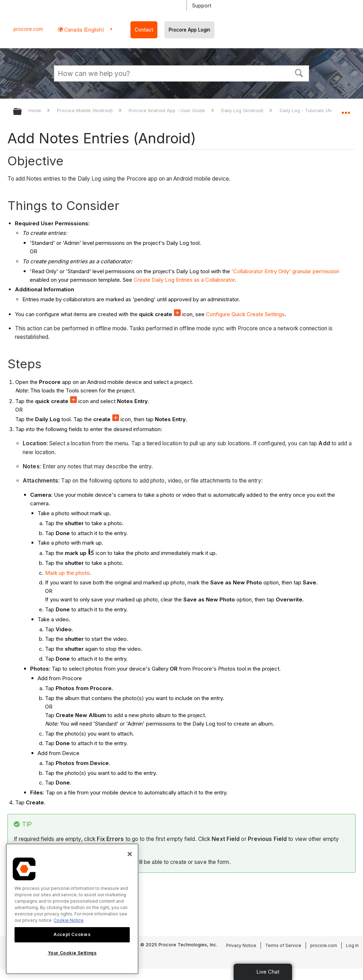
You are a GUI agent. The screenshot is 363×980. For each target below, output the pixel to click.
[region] (72, 909)
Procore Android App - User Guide (168, 110)
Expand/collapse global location (346, 109)
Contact (144, 30)
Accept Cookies (72, 934)
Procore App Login (189, 30)
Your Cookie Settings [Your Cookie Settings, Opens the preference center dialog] (72, 953)
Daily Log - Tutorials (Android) (314, 110)
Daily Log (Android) (243, 110)
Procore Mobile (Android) (86, 110)
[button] (299, 72)
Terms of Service (283, 945)
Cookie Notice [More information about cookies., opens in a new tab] (69, 920)
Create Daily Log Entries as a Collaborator (184, 280)
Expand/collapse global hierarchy (22, 112)
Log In (352, 945)
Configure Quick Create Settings (245, 314)
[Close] (130, 854)
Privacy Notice (241, 945)
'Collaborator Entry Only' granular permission (285, 271)
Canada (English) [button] (83, 30)
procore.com (28, 29)
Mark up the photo (67, 573)
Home (35, 110)
